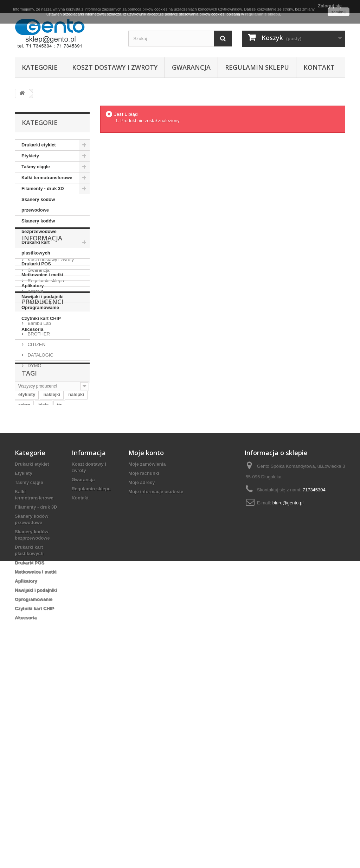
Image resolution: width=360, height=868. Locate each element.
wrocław (27, 594)
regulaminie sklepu (263, 14)
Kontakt (319, 67)
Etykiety (30, 156)
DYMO (34, 505)
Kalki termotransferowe (47, 178)
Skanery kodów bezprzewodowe (39, 226)
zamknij (339, 12)
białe (44, 583)
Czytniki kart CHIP (41, 318)
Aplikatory (33, 286)
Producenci (43, 444)
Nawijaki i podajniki (43, 297)
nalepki (76, 573)
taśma (25, 605)
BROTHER (38, 473)
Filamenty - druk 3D (43, 188)
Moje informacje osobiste (156, 697)
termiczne (55, 594)
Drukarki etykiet (39, 145)
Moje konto (146, 659)
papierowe (51, 605)
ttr (59, 583)
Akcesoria (32, 329)
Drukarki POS (36, 264)
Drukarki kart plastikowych (36, 248)
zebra (24, 583)
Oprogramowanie (40, 307)
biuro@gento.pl (288, 709)
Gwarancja (191, 67)
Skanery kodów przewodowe (38, 205)
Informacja (42, 356)
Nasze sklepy (41, 417)
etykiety (27, 573)
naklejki (52, 573)
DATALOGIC (40, 494)
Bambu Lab (39, 463)
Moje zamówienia (147, 670)
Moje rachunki (144, 679)
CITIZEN (36, 484)
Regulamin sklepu (257, 67)
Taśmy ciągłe (36, 167)
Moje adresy (142, 688)
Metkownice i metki (42, 275)
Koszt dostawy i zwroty (115, 67)
